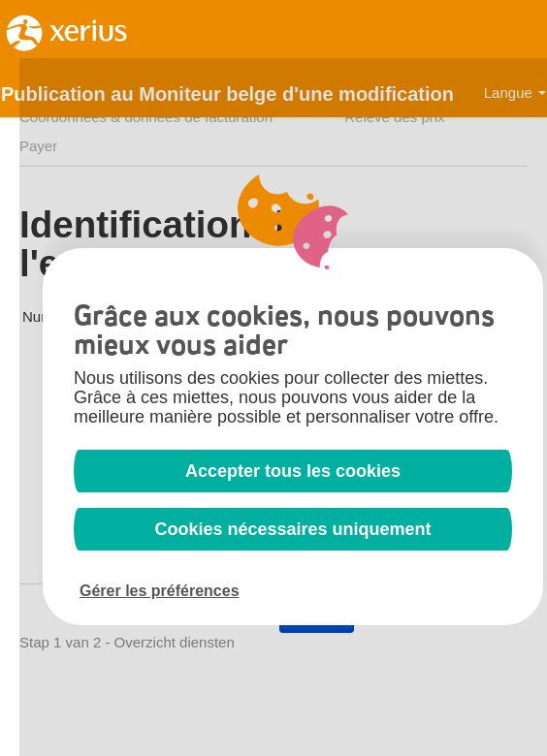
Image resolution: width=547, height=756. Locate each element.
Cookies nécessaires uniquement (292, 529)
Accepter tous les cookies (293, 471)
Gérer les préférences (160, 591)
